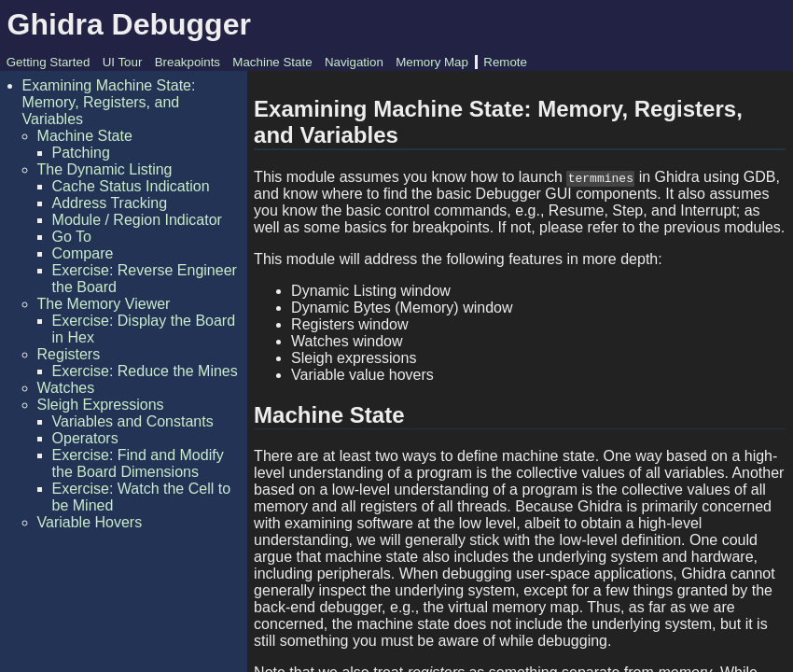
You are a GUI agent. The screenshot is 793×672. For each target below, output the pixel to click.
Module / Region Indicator (137, 220)
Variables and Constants (133, 421)
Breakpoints (188, 62)
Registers (69, 354)
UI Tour (123, 62)
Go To (72, 237)
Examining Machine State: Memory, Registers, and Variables (109, 102)
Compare (83, 253)
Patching (81, 153)
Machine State (272, 62)
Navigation (354, 62)
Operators (85, 438)
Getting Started (49, 62)
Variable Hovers (90, 522)
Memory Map (432, 62)
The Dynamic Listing (105, 169)
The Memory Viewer (104, 304)
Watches (66, 388)
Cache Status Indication (131, 186)
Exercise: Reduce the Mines (145, 371)
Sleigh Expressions (101, 405)
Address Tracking (110, 203)
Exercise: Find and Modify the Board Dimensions (138, 463)
